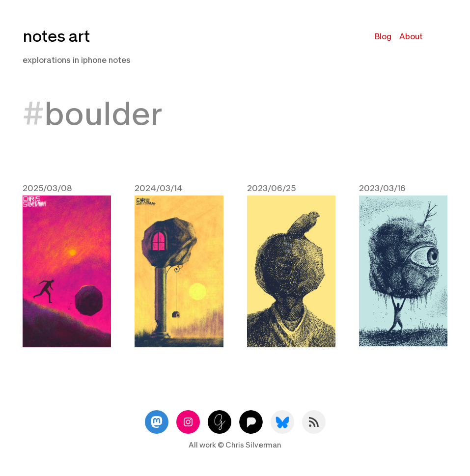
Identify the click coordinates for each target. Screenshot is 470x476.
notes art (56, 37)
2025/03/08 (47, 188)
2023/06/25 (271, 188)
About (411, 37)
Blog (383, 37)
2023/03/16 (382, 188)
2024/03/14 (159, 188)
